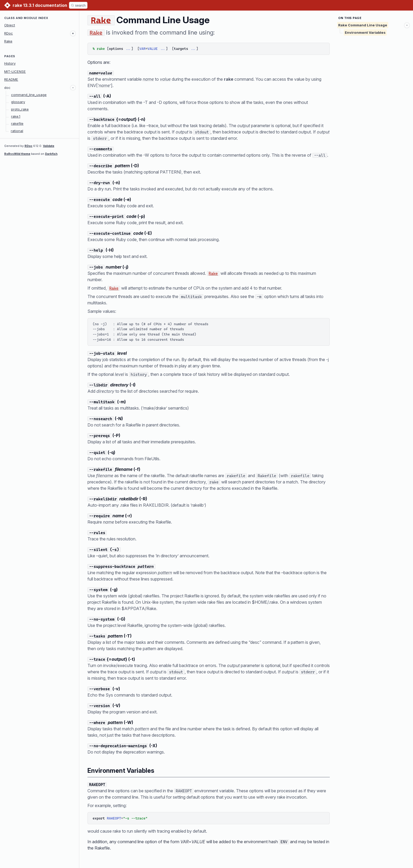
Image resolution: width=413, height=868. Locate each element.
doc (7, 88)
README (11, 79)
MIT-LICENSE (15, 71)
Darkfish (51, 154)
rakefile (17, 123)
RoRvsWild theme (17, 154)
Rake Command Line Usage (363, 25)
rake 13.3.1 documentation (40, 5)
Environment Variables (365, 32)
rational (17, 131)
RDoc (9, 33)
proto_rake (20, 109)
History (10, 63)
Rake (8, 41)
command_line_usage (29, 95)
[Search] (78, 5)
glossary (18, 102)
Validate (49, 146)
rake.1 (16, 116)
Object (10, 25)
